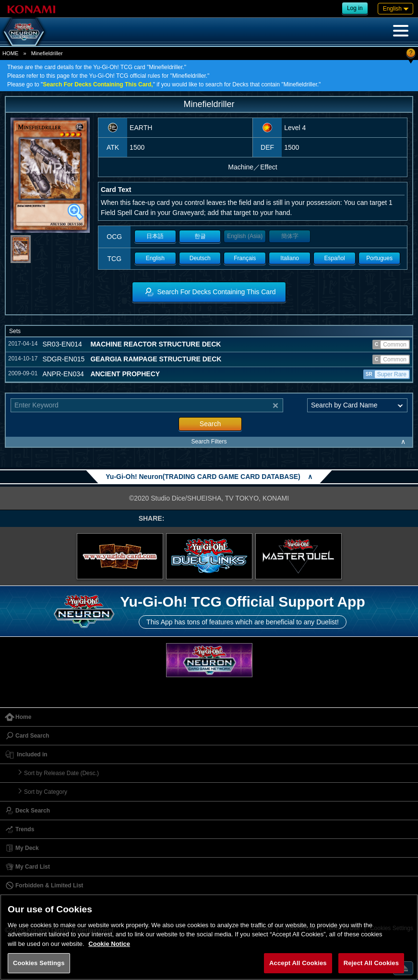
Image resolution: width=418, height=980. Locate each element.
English (155, 258)
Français (245, 258)
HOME (11, 53)
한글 (200, 236)
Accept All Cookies (298, 963)
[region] (209, 937)
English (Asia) (245, 236)
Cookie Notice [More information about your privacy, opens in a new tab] (109, 944)
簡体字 (290, 236)
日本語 (155, 236)
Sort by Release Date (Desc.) (61, 773)
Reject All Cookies (371, 963)
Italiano (290, 258)
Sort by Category (46, 792)
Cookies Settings (39, 963)
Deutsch (200, 258)
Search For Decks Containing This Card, (98, 84)
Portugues (379, 258)
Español (334, 258)
